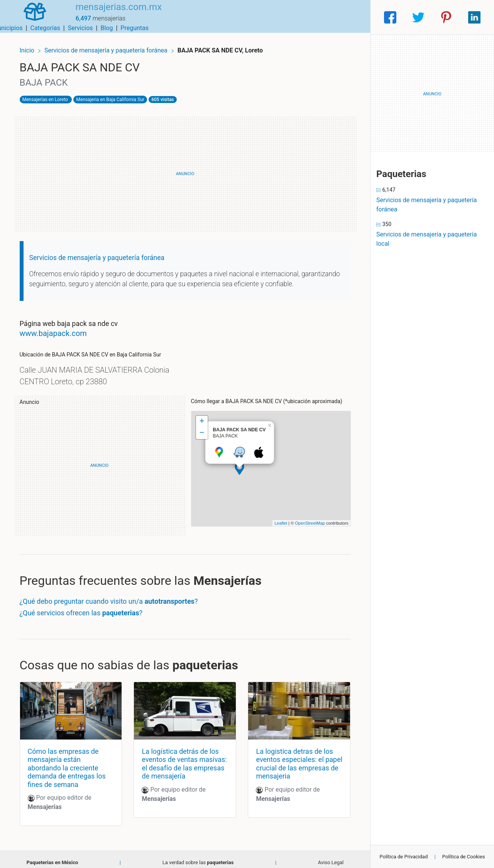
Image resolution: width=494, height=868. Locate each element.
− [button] (202, 429)
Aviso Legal (331, 857)
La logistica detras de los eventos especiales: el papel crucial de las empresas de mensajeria (293, 758)
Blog (322, 17)
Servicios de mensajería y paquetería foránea (111, 45)
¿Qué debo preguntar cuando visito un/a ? (113, 597)
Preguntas (350, 17)
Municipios (223, 17)
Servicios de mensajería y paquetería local (426, 239)
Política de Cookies (464, 857)
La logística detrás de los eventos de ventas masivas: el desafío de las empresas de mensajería (183, 758)
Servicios (296, 17)
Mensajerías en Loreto (50, 95)
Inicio (32, 45)
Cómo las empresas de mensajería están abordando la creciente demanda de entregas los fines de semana (71, 762)
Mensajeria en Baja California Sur (115, 95)
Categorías (261, 17)
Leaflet (276, 519)
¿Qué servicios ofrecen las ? (86, 609)
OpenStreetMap (305, 519)
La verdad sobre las (198, 857)
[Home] (31, 17)
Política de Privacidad (404, 857)
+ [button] (202, 417)
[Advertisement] (185, 170)
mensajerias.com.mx (111, 13)
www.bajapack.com (58, 329)
